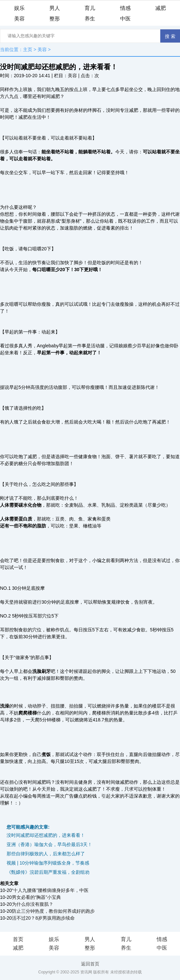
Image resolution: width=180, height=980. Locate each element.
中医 (125, 19)
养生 (90, 19)
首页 (18, 939)
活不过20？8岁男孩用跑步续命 (43, 918)
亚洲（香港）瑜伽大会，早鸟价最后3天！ (49, 844)
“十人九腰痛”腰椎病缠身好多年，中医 (50, 890)
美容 (19, 19)
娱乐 (19, 8)
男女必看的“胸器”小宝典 (36, 897)
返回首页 (90, 964)
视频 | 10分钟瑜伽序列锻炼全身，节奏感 (48, 863)
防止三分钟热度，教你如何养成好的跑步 (53, 911)
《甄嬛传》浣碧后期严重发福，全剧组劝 (48, 872)
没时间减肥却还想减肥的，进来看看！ (46, 835)
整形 (55, 19)
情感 (125, 8)
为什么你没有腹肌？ (33, 904)
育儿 (90, 8)
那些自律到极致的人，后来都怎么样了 (46, 854)
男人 (55, 8)
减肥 (161, 8)
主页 (28, 49)
